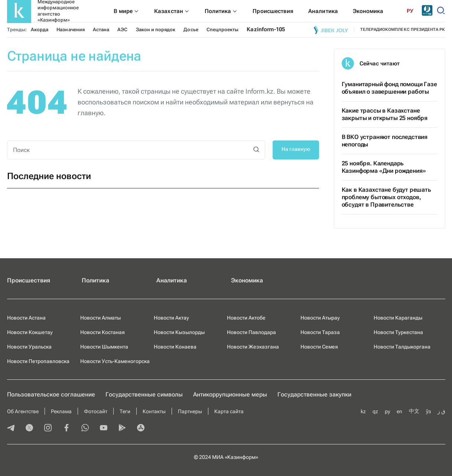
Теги (125, 411)
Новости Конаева (175, 347)
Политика (95, 280)
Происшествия (29, 280)
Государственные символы (144, 394)
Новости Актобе (246, 318)
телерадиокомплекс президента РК (403, 30)
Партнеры (190, 411)
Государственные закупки (314, 394)
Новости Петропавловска (38, 361)
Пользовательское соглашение (51, 394)
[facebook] (66, 428)
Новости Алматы (100, 318)
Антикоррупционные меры (230, 394)
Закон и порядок (156, 30)
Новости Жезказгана (253, 347)
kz (363, 411)
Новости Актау (171, 318)
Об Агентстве (23, 411)
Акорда (40, 30)
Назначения (71, 30)
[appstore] (141, 428)
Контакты (154, 411)
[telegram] (11, 428)
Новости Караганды (398, 318)
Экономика (247, 280)
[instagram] (48, 428)
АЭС (122, 30)
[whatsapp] (85, 428)
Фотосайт (96, 411)
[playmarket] (122, 428)
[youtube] (104, 428)
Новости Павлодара (251, 332)
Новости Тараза (320, 332)
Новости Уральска (29, 347)
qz (375, 411)
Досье (191, 30)
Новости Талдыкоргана (402, 347)
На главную (296, 149)
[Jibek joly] (331, 30)
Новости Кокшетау (30, 332)
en (399, 411)
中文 (414, 411)
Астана (101, 30)
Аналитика (172, 280)
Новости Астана (26, 318)
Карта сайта (229, 411)
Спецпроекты (223, 30)
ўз (428, 411)
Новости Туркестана (398, 332)
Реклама (61, 411)
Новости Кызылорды (179, 332)
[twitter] (29, 428)
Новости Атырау (320, 318)
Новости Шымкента (104, 347)
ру (387, 411)
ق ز (441, 411)
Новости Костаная (103, 332)
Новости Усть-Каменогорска (115, 361)
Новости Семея (319, 347)
